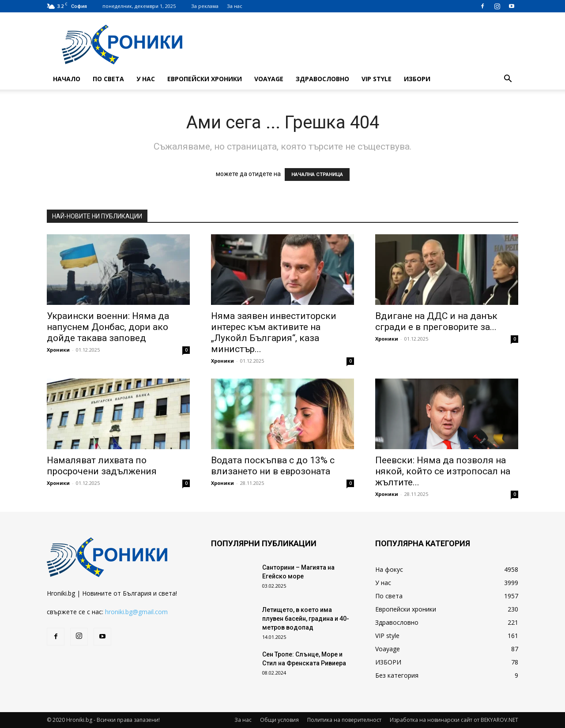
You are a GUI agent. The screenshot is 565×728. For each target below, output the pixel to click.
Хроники (58, 350)
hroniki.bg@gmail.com (136, 612)
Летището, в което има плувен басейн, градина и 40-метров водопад (306, 619)
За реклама (205, 6)
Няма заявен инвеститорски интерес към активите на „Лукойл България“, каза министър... (274, 332)
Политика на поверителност (344, 720)
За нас (235, 6)
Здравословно (322, 79)
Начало (67, 79)
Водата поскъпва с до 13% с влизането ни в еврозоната (273, 466)
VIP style (377, 79)
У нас (146, 79)
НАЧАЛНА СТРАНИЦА (317, 174)
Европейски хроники (205, 79)
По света (108, 79)
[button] (508, 80)
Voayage (269, 79)
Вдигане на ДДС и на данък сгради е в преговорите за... (436, 321)
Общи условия (279, 720)
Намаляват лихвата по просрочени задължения (102, 466)
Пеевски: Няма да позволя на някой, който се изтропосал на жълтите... (443, 471)
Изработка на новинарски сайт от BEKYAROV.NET (454, 720)
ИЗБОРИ (417, 79)
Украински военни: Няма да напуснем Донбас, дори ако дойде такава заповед (108, 327)
